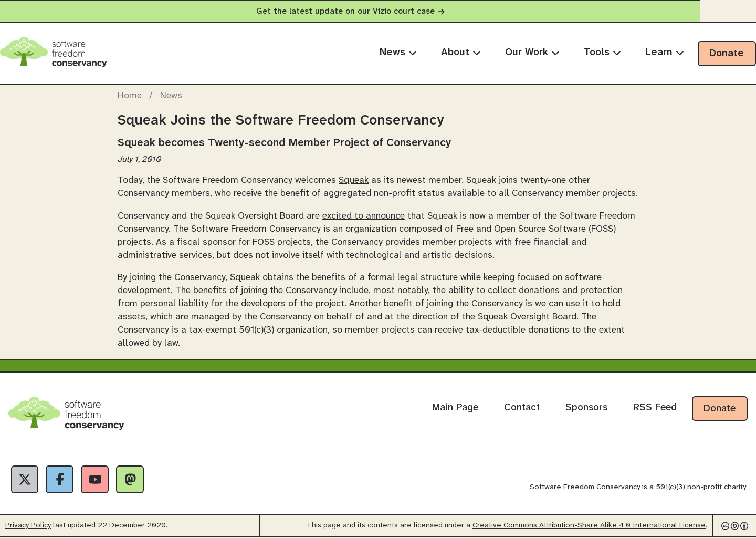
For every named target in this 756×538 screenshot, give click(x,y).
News (171, 96)
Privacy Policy (28, 526)
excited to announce (364, 216)
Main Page (455, 408)
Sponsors (586, 408)
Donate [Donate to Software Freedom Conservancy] (720, 409)
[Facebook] (61, 480)
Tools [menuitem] (602, 53)
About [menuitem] (461, 53)
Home (130, 96)
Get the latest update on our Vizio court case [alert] (378, 11)
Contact (522, 408)
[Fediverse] (132, 480)
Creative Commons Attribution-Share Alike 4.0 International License (589, 526)
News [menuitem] (398, 53)
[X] (25, 480)
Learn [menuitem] (665, 53)
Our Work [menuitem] (532, 53)
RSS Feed (655, 408)
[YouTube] (97, 480)
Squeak (354, 180)
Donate (727, 54)
